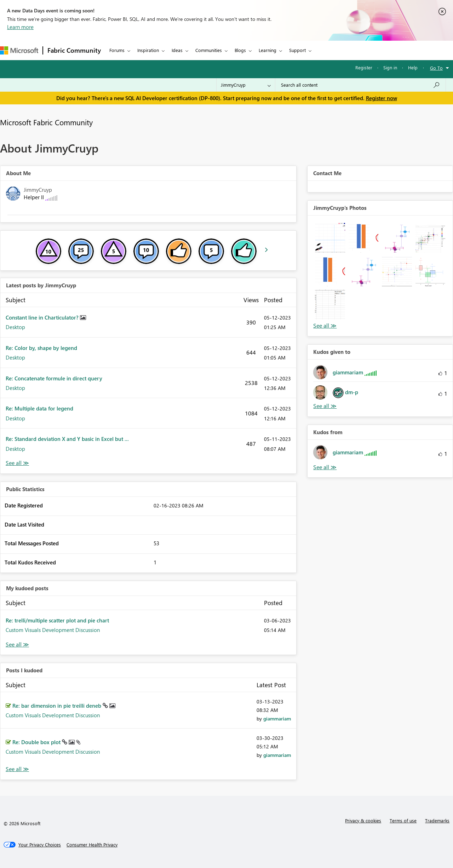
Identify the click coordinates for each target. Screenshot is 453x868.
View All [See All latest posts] (17, 463)
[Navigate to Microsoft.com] (19, 50)
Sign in (390, 67)
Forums (117, 50)
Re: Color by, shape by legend (41, 348)
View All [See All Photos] (325, 326)
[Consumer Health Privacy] (92, 845)
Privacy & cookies (363, 820)
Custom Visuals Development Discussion (53, 630)
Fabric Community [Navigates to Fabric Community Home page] (74, 50)
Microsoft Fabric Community (46, 122)
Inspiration (148, 50)
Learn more (20, 27)
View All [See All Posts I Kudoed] (17, 769)
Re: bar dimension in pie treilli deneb (58, 706)
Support (297, 50)
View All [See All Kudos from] (325, 467)
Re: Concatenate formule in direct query (54, 378)
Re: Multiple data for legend (39, 408)
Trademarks (437, 820)
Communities (209, 50)
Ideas (177, 50)
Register (364, 67)
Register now (382, 98)
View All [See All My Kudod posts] (17, 645)
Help (413, 67)
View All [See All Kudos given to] (325, 406)
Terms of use (403, 820)
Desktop (15, 327)
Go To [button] (436, 68)
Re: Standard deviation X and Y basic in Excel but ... (67, 439)
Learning (268, 50)
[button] (330, 238)
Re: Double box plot (37, 742)
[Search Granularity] (246, 85)
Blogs (240, 50)
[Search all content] (360, 85)
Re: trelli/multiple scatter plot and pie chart (57, 620)
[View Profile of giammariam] (277, 718)
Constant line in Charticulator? (43, 317)
